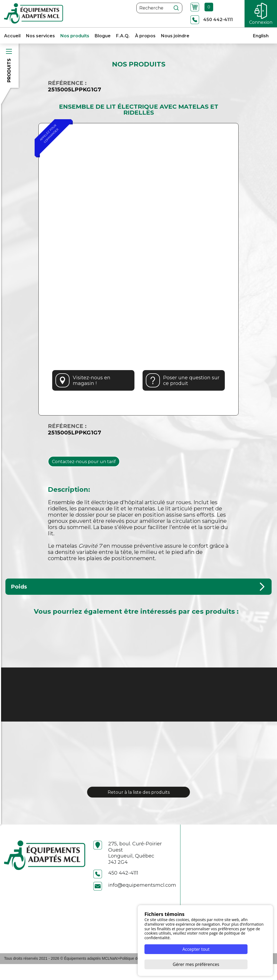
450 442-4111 (116, 889)
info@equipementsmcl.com (135, 901)
